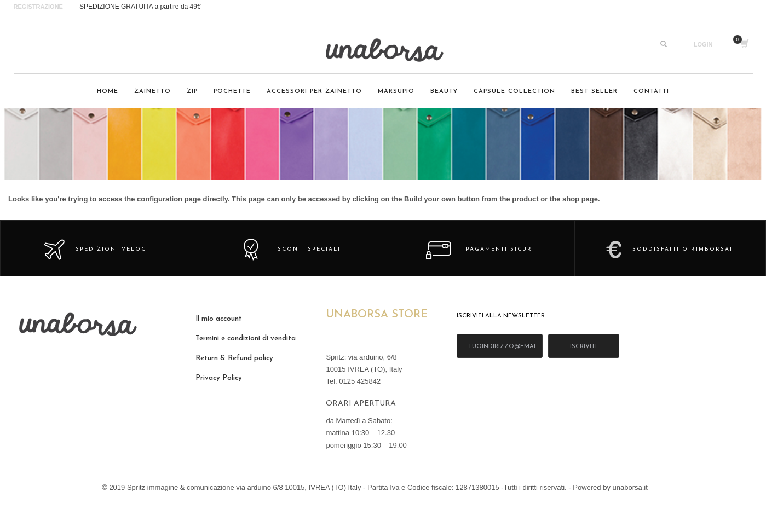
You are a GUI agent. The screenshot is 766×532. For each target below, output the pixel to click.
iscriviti (583, 347)
